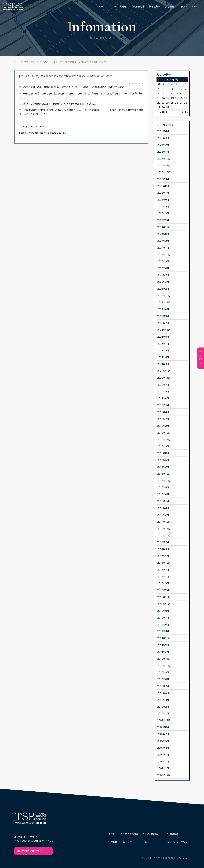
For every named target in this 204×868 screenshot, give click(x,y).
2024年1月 (163, 247)
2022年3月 (163, 316)
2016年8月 (163, 453)
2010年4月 (163, 700)
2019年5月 (163, 405)
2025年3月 (163, 213)
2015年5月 (163, 501)
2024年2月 (163, 241)
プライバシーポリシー (178, 842)
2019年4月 (163, 412)
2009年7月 (163, 734)
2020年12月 (164, 371)
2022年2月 (163, 323)
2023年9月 (163, 261)
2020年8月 (163, 384)
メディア (183, 6)
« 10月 (163, 112)
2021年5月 (163, 350)
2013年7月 (163, 576)
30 (163, 107)
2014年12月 (164, 522)
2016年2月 (163, 467)
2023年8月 (163, 268)
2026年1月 (163, 152)
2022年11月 (164, 302)
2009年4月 (163, 748)
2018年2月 (163, 426)
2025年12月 (164, 158)
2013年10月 (164, 563)
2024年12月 (164, 227)
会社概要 (169, 6)
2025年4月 (163, 206)
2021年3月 (163, 364)
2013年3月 (163, 583)
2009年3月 (163, 754)
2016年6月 (163, 460)
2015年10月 (164, 480)
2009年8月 (163, 727)
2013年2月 (163, 590)
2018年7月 (163, 419)
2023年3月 (163, 282)
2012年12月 (164, 604)
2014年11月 (164, 528)
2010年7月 (163, 686)
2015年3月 (163, 515)
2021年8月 (163, 337)
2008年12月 (164, 775)
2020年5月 (163, 391)
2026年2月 (163, 145)
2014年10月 (164, 535)
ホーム (102, 6)
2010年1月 (163, 713)
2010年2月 (163, 707)
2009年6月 (163, 741)
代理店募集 (155, 6)
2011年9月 (163, 645)
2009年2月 (163, 761)
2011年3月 (163, 652)
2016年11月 (164, 439)
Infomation (28, 62)
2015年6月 (163, 494)
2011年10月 (164, 638)
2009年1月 (163, 768)
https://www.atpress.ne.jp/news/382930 (43, 133)
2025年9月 (163, 179)
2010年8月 (163, 679)
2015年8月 (163, 487)
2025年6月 (163, 199)
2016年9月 (163, 446)
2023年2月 (163, 289)
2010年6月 (163, 693)
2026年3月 (163, 138)
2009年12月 (164, 720)
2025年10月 (164, 172)
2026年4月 (163, 131)
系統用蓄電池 (138, 6)
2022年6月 (163, 309)
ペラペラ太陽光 (118, 6)
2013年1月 (163, 597)
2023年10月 (164, 254)
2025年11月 (164, 165)
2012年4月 (163, 631)
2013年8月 (163, 569)
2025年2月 (163, 220)
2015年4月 (163, 508)
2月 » (185, 112)
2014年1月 (163, 556)
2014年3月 (163, 549)
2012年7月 (163, 617)
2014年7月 (163, 542)
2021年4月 (163, 357)
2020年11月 (164, 378)
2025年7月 (163, 193)
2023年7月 (163, 275)
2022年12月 (164, 295)
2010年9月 (163, 672)
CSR (195, 6)
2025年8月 (163, 186)
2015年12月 (164, 474)
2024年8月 (163, 234)
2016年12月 (164, 432)
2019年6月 (163, 398)
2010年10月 (164, 665)
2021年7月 (163, 343)
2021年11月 (164, 330)
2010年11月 (164, 659)
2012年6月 (163, 624)
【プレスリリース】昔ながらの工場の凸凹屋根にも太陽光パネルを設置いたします (65, 76)
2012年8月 (163, 611)
